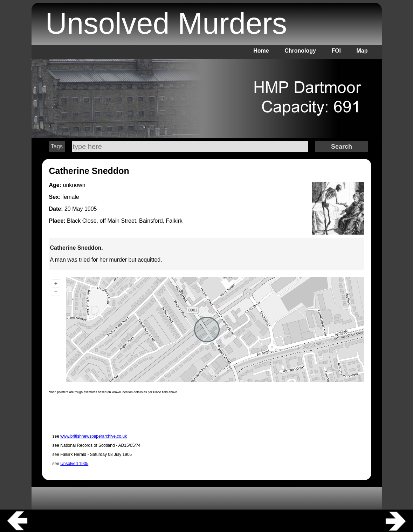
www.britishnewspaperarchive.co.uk (94, 436)
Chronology (300, 51)
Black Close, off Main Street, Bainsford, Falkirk (125, 221)
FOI (336, 51)
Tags (57, 146)
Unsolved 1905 (74, 464)
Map (362, 51)
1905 (91, 209)
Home (261, 51)
